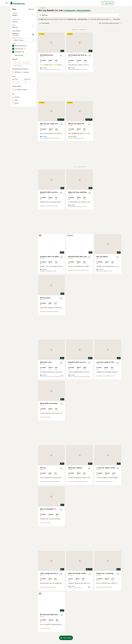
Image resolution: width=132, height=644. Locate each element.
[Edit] (33, 107)
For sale (16, 56)
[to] (31, 154)
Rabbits (15, 48)
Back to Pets (17, 44)
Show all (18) (19, 128)
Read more (117, 50)
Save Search (44, 54)
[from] (19, 154)
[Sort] (110, 54)
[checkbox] (13, 68)
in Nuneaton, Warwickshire (77, 41)
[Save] (61, 86)
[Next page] (89, 535)
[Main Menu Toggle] (7, 3)
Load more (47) (29, 99)
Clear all (31, 40)
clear (32, 60)
